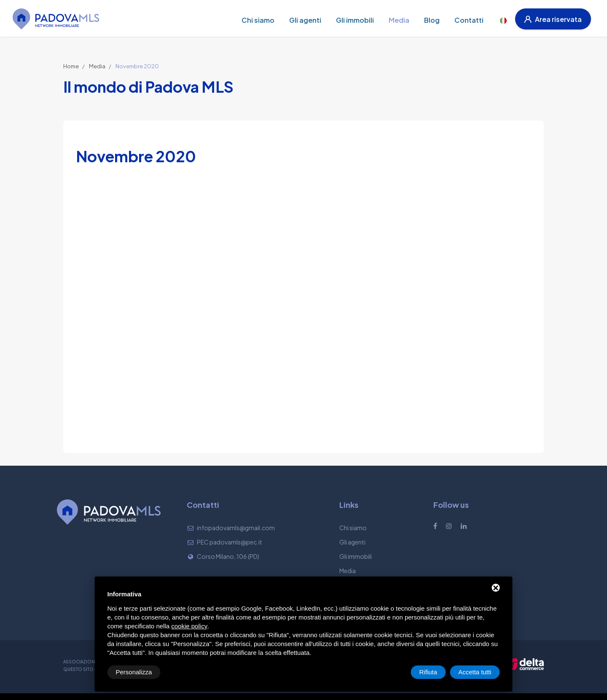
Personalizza (134, 672)
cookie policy (189, 626)
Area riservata (553, 19)
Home (71, 66)
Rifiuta (428, 672)
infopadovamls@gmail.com (236, 528)
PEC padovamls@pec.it (230, 542)
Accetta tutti (475, 672)
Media (97, 66)
